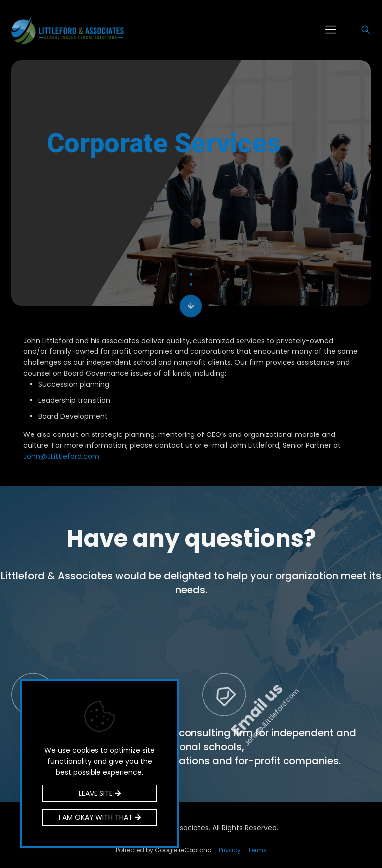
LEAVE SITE (100, 793)
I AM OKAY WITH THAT (100, 817)
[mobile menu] (331, 30)
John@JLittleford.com (61, 456)
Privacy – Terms (243, 850)
